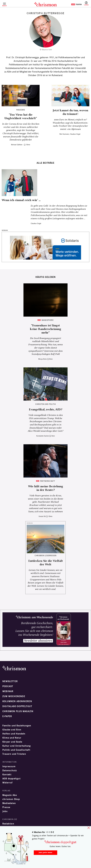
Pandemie (21, 110)
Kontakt (7, 775)
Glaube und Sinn (12, 730)
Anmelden (86, 4)
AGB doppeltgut (11, 779)
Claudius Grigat (75, 134)
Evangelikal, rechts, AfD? (46, 410)
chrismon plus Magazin (18, 711)
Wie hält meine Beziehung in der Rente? (46, 488)
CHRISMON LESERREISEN (45, 556)
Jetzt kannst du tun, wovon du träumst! (70, 112)
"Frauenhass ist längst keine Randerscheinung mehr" (46, 329)
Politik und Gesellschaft (16, 750)
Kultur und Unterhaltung (17, 746)
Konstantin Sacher (43, 436)
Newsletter (10, 681)
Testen (76, 4)
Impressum (9, 766)
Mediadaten (9, 803)
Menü (4, 6)
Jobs (5, 811)
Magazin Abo (10, 795)
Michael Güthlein (17, 145)
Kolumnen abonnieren (17, 701)
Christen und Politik (46, 404)
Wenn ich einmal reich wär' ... (21, 200)
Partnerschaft (48, 481)
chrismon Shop (11, 799)
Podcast (8, 686)
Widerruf (8, 783)
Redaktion (8, 824)
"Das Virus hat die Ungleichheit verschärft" (21, 117)
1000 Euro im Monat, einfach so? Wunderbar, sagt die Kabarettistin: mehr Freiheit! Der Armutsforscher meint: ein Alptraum (70, 124)
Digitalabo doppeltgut (17, 706)
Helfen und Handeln (14, 734)
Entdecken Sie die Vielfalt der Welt (46, 563)
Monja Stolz (43, 359)
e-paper (7, 716)
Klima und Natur (12, 738)
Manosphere (48, 320)
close (89, 828)
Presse (6, 807)
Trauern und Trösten (14, 754)
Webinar (8, 691)
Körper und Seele (12, 742)
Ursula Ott (42, 516)
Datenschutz (10, 771)
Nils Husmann (64, 134)
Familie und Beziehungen (17, 726)
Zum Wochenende (14, 696)
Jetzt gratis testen (45, 852)
